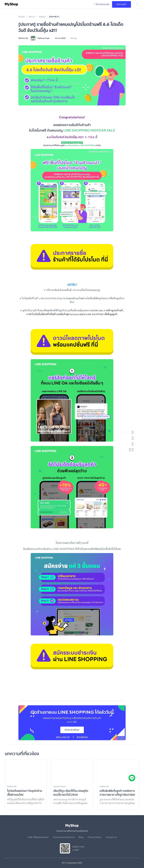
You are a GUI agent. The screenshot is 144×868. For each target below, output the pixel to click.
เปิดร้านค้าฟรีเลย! (72, 730)
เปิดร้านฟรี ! (121, 4)
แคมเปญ (74, 38)
